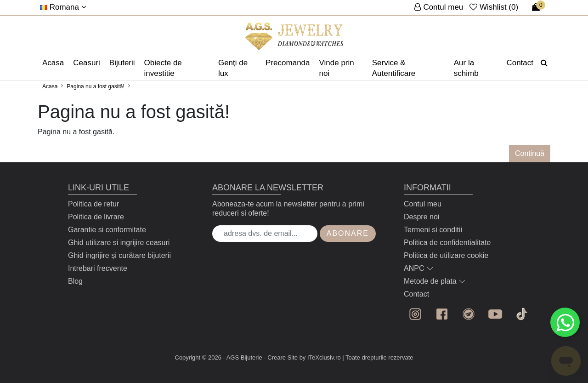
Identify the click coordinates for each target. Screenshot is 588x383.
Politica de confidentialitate (447, 243)
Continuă (530, 153)
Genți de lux (233, 68)
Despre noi (421, 217)
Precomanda (288, 63)
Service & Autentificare (394, 68)
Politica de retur (93, 204)
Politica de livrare (96, 217)
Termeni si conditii (433, 230)
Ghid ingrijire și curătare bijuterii (119, 255)
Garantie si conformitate (107, 230)
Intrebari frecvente (98, 268)
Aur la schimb (466, 68)
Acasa (53, 63)
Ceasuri (87, 63)
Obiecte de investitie (163, 68)
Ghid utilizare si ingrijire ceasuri (119, 243)
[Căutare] (544, 63)
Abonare (348, 233)
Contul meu (423, 204)
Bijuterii (122, 63)
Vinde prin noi (337, 68)
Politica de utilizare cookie (446, 255)
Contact (520, 63)
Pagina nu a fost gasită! (95, 86)
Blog (75, 281)
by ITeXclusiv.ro (320, 357)
